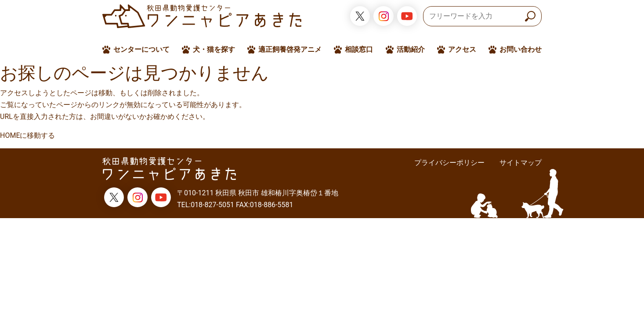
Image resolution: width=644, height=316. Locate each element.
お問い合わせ (521, 49)
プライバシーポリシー (449, 163)
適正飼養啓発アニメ (290, 49)
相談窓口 (359, 49)
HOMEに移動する (27, 135)
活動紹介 (411, 49)
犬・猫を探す (214, 49)
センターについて (141, 49)
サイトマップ (521, 163)
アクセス (462, 49)
